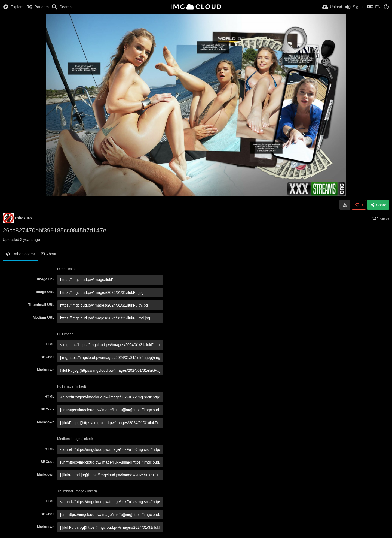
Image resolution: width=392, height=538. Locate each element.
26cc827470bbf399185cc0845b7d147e (54, 230)
